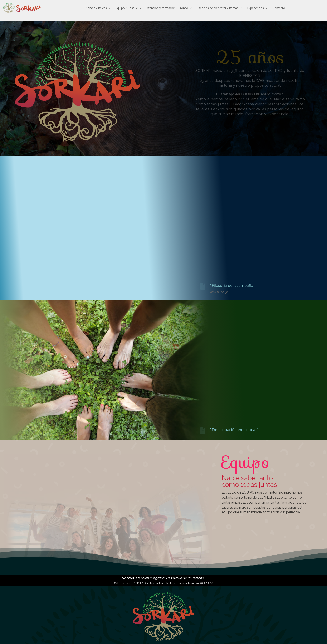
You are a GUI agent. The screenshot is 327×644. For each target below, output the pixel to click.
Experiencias (255, 8)
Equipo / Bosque (127, 8)
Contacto (279, 8)
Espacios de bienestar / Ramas (218, 8)
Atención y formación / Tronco (167, 8)
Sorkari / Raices (96, 8)
